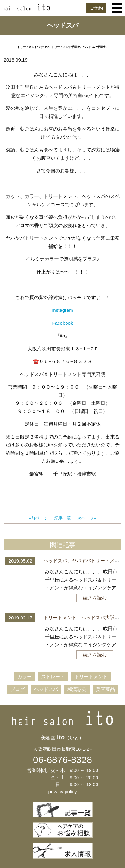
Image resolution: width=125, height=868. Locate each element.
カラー (25, 677)
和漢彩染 (77, 689)
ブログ (18, 689)
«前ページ (38, 518)
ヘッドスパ (46, 689)
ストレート (53, 677)
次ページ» (87, 518)
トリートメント (91, 677)
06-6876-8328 (63, 760)
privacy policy (62, 792)
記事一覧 (63, 518)
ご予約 (96, 8)
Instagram (63, 310)
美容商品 (105, 689)
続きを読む (95, 598)
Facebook (63, 323)
